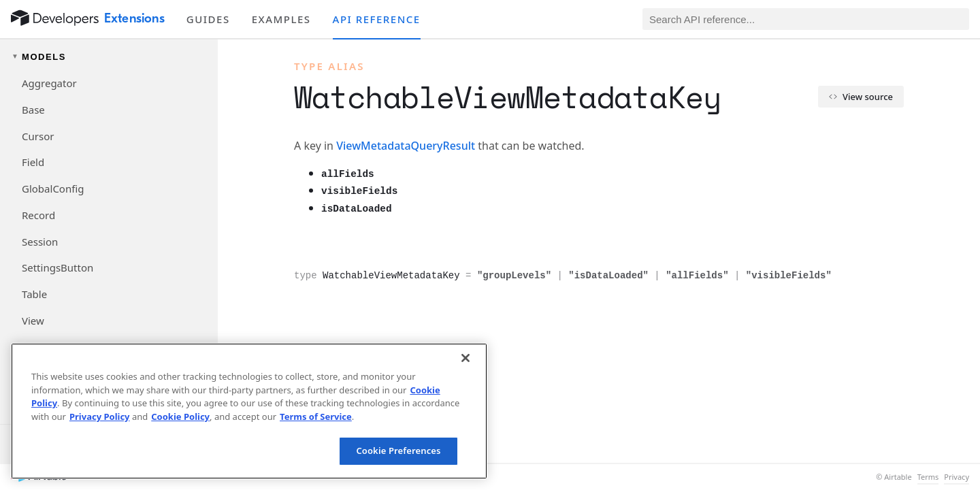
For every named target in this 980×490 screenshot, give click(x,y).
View (33, 321)
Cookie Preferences (398, 451)
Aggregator (49, 83)
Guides (208, 19)
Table (34, 294)
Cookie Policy (180, 416)
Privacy (957, 477)
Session (40, 242)
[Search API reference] (806, 19)
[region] (249, 411)
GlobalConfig (53, 189)
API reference (377, 19)
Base (33, 110)
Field (33, 162)
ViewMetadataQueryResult (406, 146)
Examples (281, 19)
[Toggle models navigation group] (109, 57)
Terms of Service (316, 416)
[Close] (465, 358)
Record (38, 215)
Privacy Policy (100, 416)
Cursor (38, 136)
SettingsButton (58, 267)
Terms (928, 477)
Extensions (134, 18)
